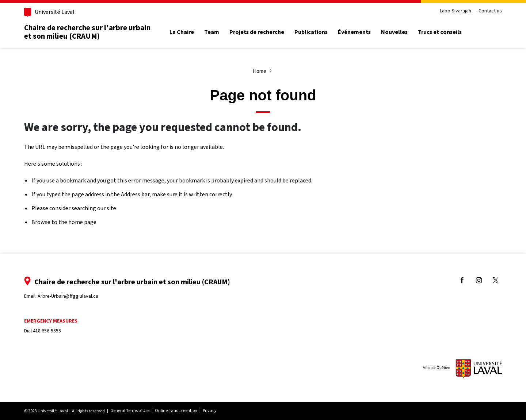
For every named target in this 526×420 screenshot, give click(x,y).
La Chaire (182, 32)
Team (212, 32)
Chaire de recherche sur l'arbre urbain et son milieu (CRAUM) (87, 32)
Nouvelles (394, 32)
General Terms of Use (130, 411)
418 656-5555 (47, 331)
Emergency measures (51, 321)
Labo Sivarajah (456, 11)
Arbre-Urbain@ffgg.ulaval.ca (68, 296)
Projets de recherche (257, 32)
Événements (354, 32)
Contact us (490, 11)
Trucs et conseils (440, 32)
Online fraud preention (176, 411)
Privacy (210, 411)
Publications (311, 32)
